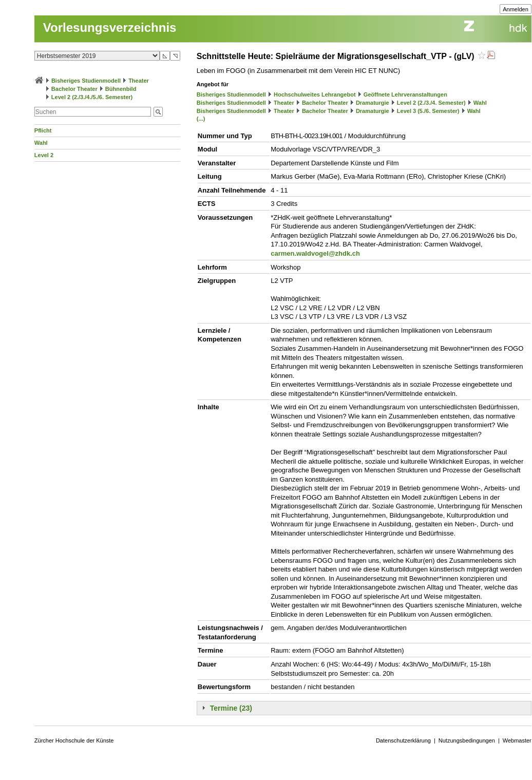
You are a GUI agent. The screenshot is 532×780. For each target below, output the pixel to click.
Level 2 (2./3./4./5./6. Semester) (92, 97)
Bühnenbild (121, 89)
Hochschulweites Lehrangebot (315, 94)
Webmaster (517, 740)
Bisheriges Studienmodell (86, 81)
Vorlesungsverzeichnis (110, 27)
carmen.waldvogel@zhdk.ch (315, 253)
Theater (139, 81)
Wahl (41, 143)
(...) (201, 119)
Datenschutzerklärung (403, 740)
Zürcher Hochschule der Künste (74, 740)
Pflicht (43, 130)
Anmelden (516, 9)
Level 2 (44, 155)
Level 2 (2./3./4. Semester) (431, 103)
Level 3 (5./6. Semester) (428, 111)
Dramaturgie (373, 103)
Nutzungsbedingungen (467, 740)
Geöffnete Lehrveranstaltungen (405, 94)
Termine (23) (231, 708)
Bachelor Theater (74, 89)
